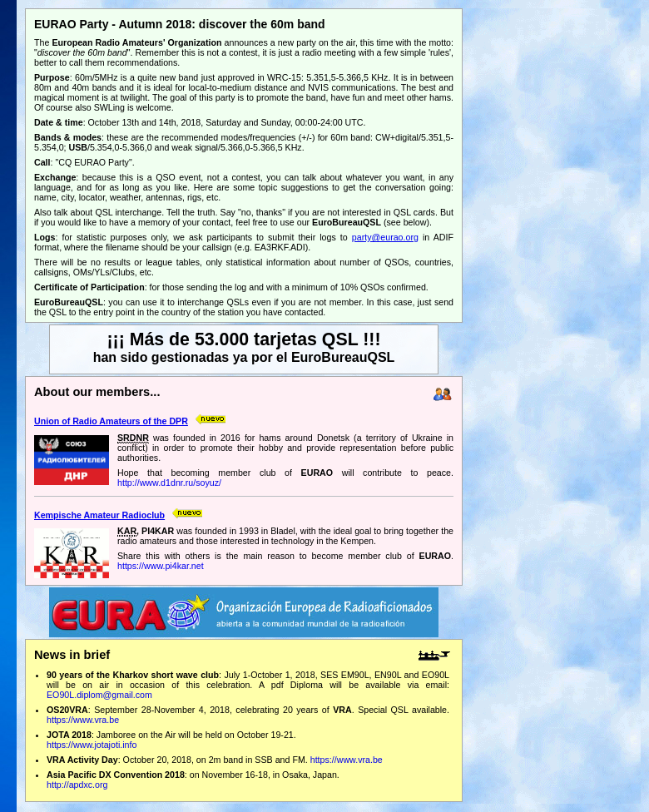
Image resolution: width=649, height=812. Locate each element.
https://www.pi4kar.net (161, 566)
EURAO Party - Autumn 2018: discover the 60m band (180, 24)
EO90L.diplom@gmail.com (99, 695)
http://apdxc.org (77, 785)
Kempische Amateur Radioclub (99, 515)
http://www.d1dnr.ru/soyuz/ (169, 483)
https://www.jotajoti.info (92, 745)
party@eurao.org (385, 237)
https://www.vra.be (83, 720)
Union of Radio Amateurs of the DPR (111, 421)
